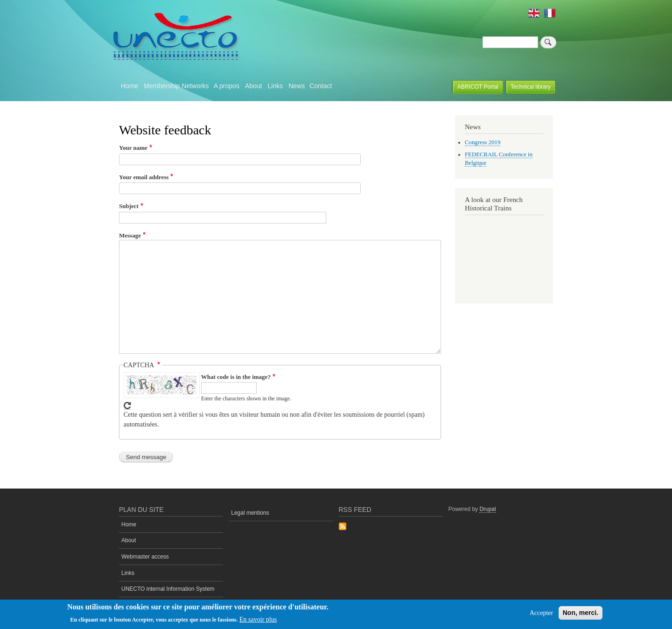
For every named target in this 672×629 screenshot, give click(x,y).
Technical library (531, 87)
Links (275, 86)
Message (130, 235)
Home (129, 86)
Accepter (542, 613)
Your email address (144, 177)
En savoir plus (258, 619)
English (534, 13)
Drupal (487, 509)
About (254, 86)
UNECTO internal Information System (168, 589)
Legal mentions (250, 513)
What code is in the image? (236, 377)
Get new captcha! (127, 406)
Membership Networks (176, 86)
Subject (129, 206)
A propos (227, 86)
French (550, 13)
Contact (321, 86)
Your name (133, 148)
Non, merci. (581, 613)
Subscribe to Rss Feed (343, 527)
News (297, 86)
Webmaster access (145, 557)
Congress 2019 (483, 142)
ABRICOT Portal (478, 87)
